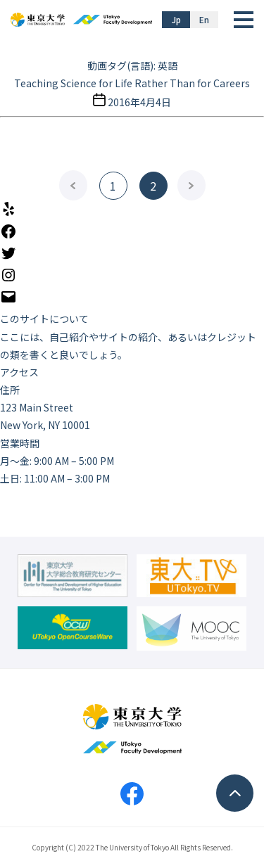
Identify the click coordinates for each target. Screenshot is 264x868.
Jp (176, 19)
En (204, 19)
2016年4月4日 (139, 102)
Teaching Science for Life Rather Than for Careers (132, 83)
